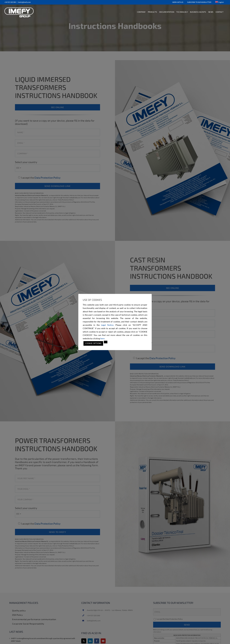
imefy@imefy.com (24, 2)
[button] (106, 342)
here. (103, 338)
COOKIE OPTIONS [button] (93, 343)
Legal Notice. (107, 325)
